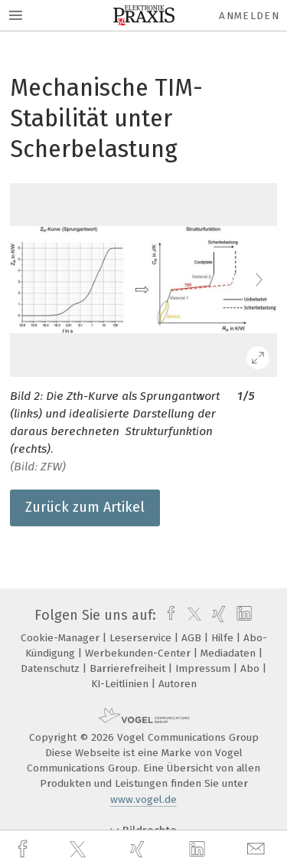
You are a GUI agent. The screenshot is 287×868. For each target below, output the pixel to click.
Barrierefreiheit (129, 668)
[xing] (139, 849)
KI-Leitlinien (121, 684)
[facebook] (24, 849)
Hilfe (224, 638)
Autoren (178, 684)
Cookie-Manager (62, 638)
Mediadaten (230, 653)
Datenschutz (52, 668)
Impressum (204, 668)
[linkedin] (199, 850)
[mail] (258, 849)
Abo (251, 668)
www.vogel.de (143, 799)
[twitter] (80, 850)
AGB (193, 638)
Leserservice (142, 638)
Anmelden (249, 16)
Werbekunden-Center (139, 653)
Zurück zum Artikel (85, 507)
